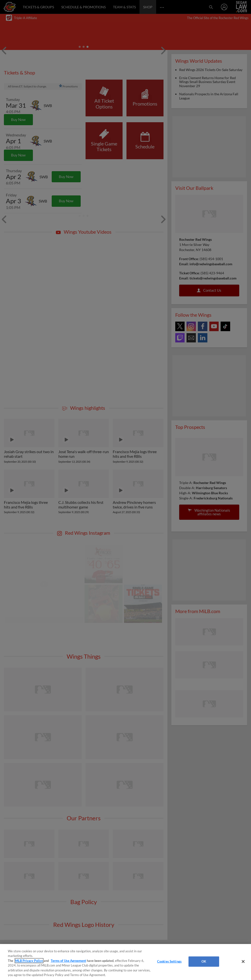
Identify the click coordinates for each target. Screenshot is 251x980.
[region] (125, 962)
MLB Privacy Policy (29, 961)
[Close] (243, 962)
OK (204, 961)
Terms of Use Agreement (68, 961)
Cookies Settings (169, 961)
